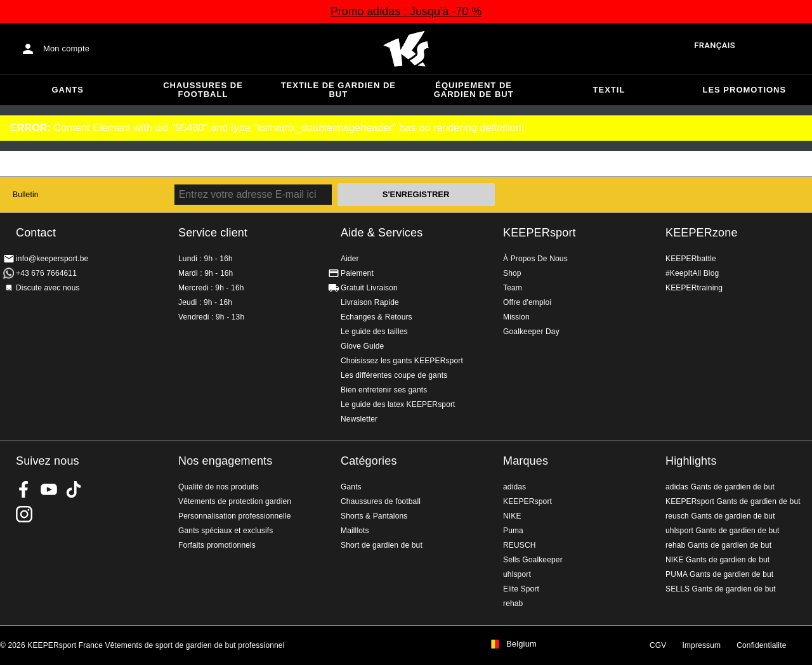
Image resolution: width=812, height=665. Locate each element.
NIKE (512, 516)
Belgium (521, 644)
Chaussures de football (203, 90)
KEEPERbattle (691, 259)
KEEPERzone (702, 233)
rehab (513, 604)
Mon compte (66, 48)
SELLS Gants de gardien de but (721, 589)
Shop (512, 273)
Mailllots (355, 531)
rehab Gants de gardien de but (718, 545)
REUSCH (520, 545)
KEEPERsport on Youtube (49, 489)
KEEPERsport (540, 233)
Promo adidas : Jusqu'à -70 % (406, 11)
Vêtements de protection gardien (235, 501)
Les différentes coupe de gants (394, 375)
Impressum (701, 645)
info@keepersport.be (52, 259)
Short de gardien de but (382, 545)
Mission (516, 317)
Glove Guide (362, 346)
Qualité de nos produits (219, 487)
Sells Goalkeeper (533, 560)
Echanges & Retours (377, 317)
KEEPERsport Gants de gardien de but (733, 501)
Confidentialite (761, 645)
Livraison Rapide (370, 302)
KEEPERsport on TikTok (74, 489)
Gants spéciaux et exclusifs (226, 531)
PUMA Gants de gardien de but (719, 574)
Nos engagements (225, 461)
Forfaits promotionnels (217, 545)
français (715, 45)
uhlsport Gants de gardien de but (723, 531)
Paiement (357, 273)
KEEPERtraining (694, 288)
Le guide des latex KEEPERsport (398, 404)
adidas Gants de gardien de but (720, 487)
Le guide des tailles (374, 332)
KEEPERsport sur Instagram (24, 514)
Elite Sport (521, 589)
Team (513, 288)
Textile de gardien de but (338, 90)
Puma (513, 531)
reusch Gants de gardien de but (720, 516)
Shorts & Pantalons (374, 516)
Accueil (406, 49)
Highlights (691, 461)
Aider (350, 259)
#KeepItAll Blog (692, 273)
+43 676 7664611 (46, 273)
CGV (658, 645)
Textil (609, 90)
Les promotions (744, 90)
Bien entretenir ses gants (384, 390)
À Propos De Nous (535, 259)
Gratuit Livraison (369, 288)
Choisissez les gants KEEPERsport (402, 361)
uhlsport (517, 574)
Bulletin (26, 195)
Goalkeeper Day (531, 332)
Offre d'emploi (527, 302)
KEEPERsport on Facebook (24, 489)
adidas (514, 487)
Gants (68, 90)
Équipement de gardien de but (474, 90)
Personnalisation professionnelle (235, 516)
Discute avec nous (48, 288)
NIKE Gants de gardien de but (717, 560)
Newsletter (359, 419)
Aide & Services (382, 233)
